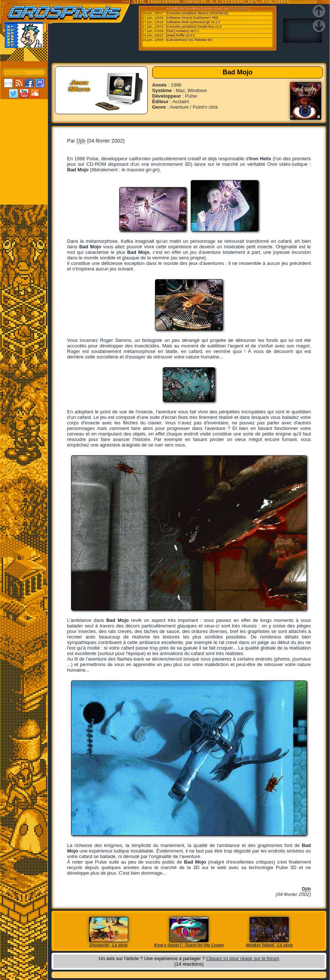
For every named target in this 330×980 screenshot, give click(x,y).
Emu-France (239, 8)
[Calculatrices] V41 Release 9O (189, 40)
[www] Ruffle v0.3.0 (180, 35)
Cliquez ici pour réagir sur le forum (243, 958)
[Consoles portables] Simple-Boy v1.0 (194, 27)
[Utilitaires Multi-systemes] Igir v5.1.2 (193, 22)
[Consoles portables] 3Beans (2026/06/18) (197, 13)
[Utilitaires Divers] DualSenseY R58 (192, 18)
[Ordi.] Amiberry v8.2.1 (183, 31)
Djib (81, 141)
